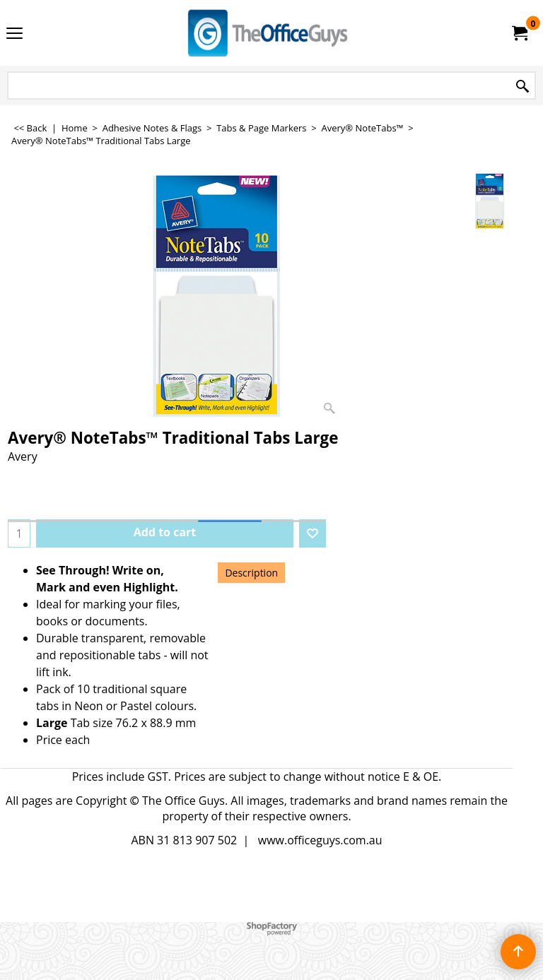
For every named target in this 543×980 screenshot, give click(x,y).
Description (251, 573)
